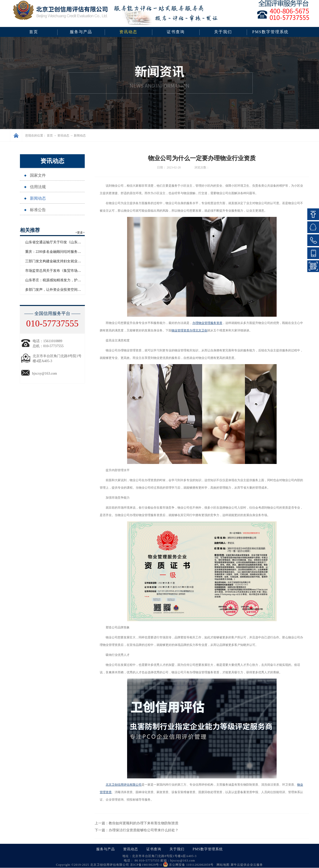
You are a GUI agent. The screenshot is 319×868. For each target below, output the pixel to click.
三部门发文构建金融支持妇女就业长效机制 (58, 261)
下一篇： (137, 830)
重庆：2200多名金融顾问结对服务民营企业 (58, 252)
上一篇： (137, 823)
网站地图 (222, 865)
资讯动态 (63, 136)
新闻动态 (80, 136)
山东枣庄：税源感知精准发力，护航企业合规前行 (64, 280)
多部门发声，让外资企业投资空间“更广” (56, 290)
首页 (34, 32)
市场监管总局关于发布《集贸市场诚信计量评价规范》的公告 (72, 271)
